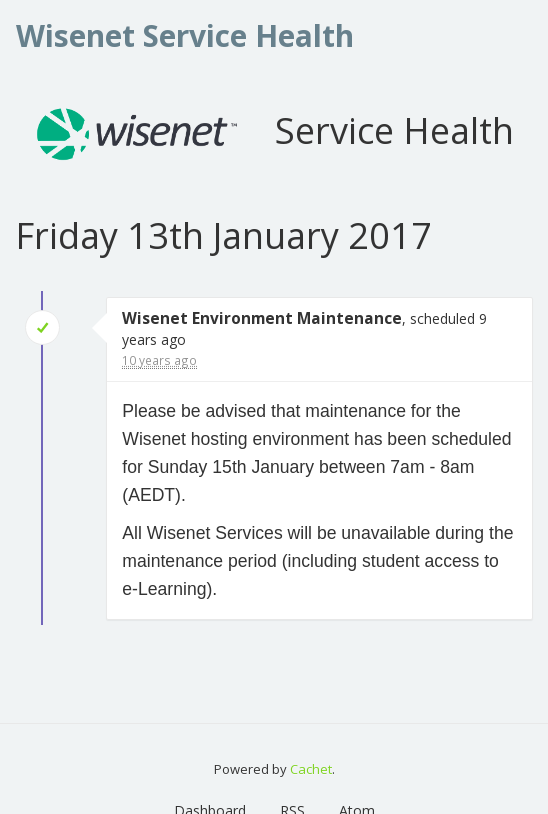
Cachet (311, 769)
